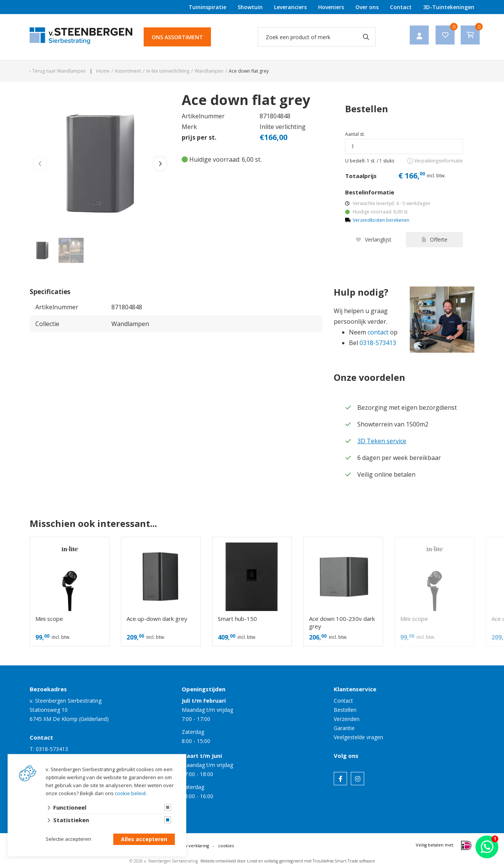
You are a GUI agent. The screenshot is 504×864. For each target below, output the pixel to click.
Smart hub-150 (237, 619)
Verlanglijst (374, 239)
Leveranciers (290, 7)
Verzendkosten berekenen (381, 220)
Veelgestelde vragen (358, 737)
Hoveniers (331, 7)
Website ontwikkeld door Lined (229, 861)
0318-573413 (378, 343)
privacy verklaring (191, 846)
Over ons (367, 7)
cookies (226, 846)
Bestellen (345, 710)
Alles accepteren (144, 839)
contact (378, 332)
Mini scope (49, 619)
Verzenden (347, 719)
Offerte (435, 239)
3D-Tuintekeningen (449, 7)
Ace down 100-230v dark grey (342, 622)
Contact (401, 7)
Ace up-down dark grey (157, 619)
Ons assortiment (177, 37)
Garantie (344, 728)
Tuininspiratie (207, 7)
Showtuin (250, 7)
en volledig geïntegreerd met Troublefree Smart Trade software (317, 861)
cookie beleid (130, 793)
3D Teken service (382, 441)
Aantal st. (355, 134)
